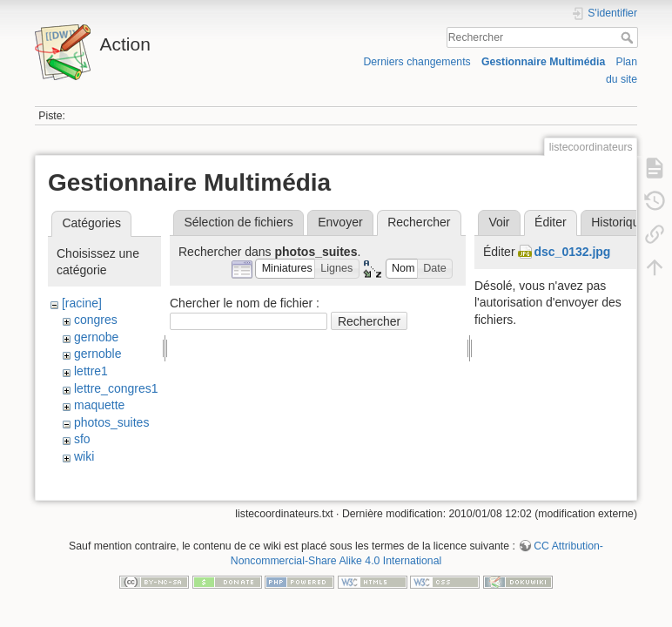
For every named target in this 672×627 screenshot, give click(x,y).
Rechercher (629, 37)
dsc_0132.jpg (572, 252)
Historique (618, 222)
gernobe (96, 337)
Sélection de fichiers (238, 222)
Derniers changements (417, 62)
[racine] (82, 303)
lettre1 (91, 371)
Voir (499, 222)
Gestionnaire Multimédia (543, 62)
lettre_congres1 (116, 388)
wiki (84, 456)
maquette (99, 405)
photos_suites (111, 422)
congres (96, 320)
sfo (82, 439)
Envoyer (340, 222)
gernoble (98, 354)
